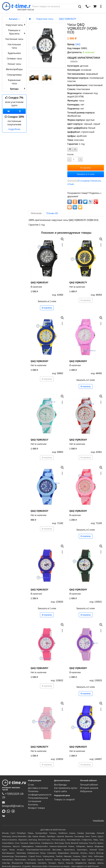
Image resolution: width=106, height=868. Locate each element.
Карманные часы (14, 82)
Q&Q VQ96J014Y (39, 283)
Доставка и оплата (38, 788)
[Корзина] (95, 6)
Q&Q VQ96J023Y (39, 590)
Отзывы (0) (52, 213)
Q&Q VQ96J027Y (39, 747)
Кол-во (71, 154)
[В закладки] (70, 149)
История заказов (89, 788)
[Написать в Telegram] (14, 811)
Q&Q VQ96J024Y (78, 590)
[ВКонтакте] (4, 816)
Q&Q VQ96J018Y (39, 361)
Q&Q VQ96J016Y (78, 440)
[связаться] (88, 6)
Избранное (86, 791)
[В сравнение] (75, 149)
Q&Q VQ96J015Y (39, 511)
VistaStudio (98, 821)
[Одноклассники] (20, 111)
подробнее (14, 129)
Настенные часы (14, 39)
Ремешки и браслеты (17, 32)
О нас (31, 785)
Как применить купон (66, 788)
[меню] (101, 6)
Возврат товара (36, 808)
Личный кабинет (89, 785)
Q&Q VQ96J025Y (39, 668)
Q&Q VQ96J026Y (78, 668)
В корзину (86, 168)
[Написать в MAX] (4, 811)
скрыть (74, 61)
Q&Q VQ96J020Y (78, 361)
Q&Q (78, 44)
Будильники (14, 53)
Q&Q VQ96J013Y (67, 19)
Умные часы (14, 64)
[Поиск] (54, 6)
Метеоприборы (14, 69)
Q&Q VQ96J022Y (78, 747)
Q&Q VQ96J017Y (78, 283)
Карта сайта (60, 791)
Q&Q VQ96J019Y (78, 511)
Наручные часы (16, 25)
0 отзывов (84, 181)
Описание (36, 213)
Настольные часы (14, 46)
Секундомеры (14, 75)
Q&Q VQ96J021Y (39, 440)
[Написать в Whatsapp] (9, 811)
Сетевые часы (14, 59)
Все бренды (60, 785)
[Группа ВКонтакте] (9, 111)
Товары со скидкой (64, 799)
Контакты (33, 805)
